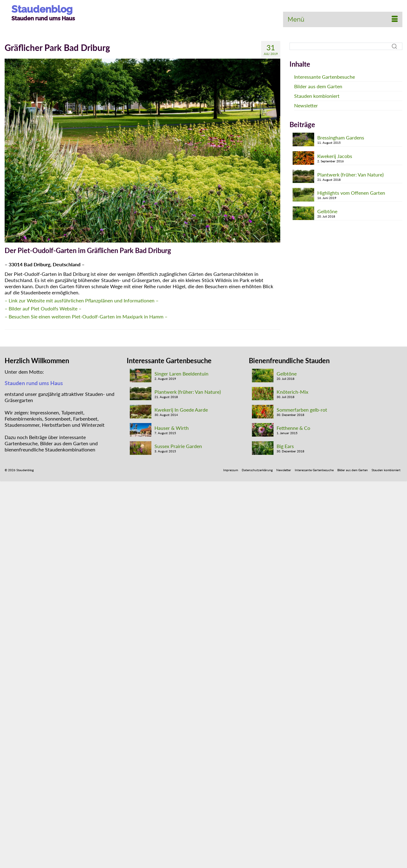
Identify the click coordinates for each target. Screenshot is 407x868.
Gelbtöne (327, 211)
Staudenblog (42, 9)
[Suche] (346, 46)
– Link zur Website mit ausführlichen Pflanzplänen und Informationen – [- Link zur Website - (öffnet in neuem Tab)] (82, 300)
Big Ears (285, 446)
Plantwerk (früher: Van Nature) (350, 174)
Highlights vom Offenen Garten (351, 193)
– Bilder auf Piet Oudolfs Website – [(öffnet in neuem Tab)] (43, 308)
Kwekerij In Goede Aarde (181, 410)
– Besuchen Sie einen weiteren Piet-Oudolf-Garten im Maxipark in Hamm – (86, 316)
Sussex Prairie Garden (178, 446)
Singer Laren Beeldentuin (181, 374)
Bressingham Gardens (341, 137)
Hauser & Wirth (172, 428)
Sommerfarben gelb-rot (302, 410)
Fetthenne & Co (293, 428)
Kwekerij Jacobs (335, 156)
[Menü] (343, 19)
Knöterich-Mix (292, 392)
